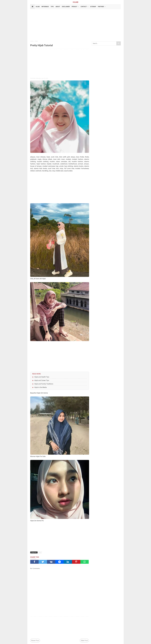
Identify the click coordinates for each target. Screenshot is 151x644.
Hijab (40, 552)
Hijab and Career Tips (42, 380)
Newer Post (35, 641)
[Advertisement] (75, 25)
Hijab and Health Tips (42, 377)
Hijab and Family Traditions (44, 384)
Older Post (84, 641)
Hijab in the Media (41, 387)
